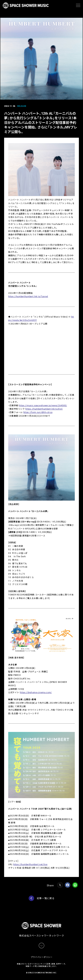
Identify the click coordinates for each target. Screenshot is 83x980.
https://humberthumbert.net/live (30, 864)
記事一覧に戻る (46, 898)
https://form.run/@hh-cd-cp (38, 412)
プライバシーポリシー (42, 957)
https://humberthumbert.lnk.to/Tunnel (28, 297)
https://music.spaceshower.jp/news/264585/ (43, 406)
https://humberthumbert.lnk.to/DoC (44, 409)
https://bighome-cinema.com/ (36, 693)
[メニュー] (78, 5)
